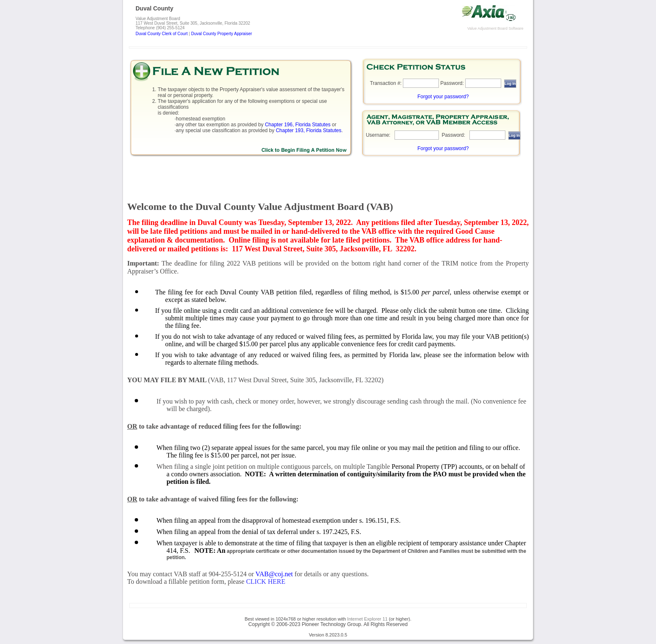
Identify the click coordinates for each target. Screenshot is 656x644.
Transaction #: (386, 83)
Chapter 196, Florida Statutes (298, 125)
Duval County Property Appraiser (222, 34)
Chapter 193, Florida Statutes (309, 130)
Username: (378, 135)
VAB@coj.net (274, 574)
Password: (452, 83)
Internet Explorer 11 (368, 619)
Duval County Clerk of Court (162, 34)
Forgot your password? (443, 97)
